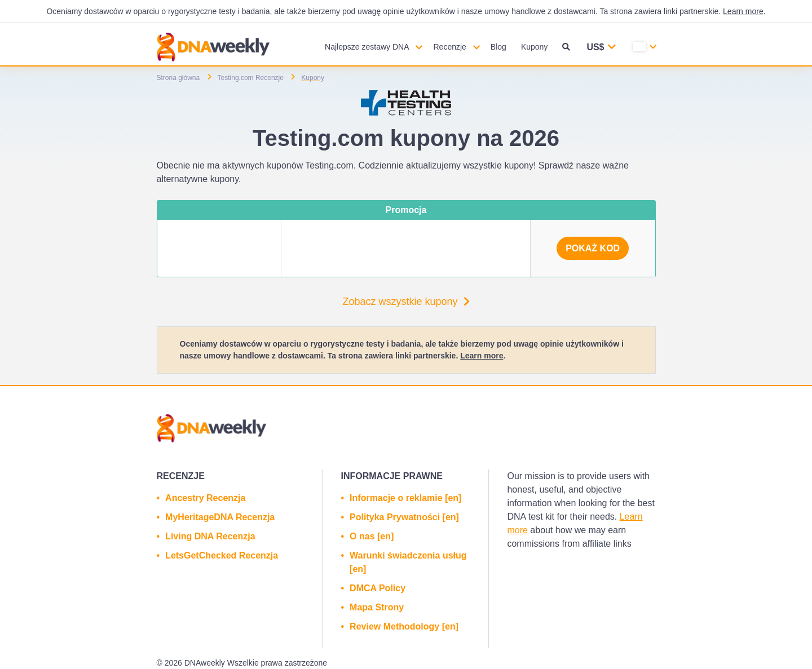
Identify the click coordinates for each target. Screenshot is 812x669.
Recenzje (449, 47)
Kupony (534, 47)
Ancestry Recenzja (205, 498)
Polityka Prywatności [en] (404, 517)
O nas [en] (372, 536)
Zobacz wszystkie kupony (406, 302)
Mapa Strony (377, 607)
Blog (498, 47)
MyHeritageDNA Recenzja (220, 517)
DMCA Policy (378, 588)
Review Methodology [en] (404, 626)
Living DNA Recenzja (210, 536)
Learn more (743, 11)
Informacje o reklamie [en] (405, 498)
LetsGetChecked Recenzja (222, 555)
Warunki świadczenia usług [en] (408, 562)
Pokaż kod (593, 248)
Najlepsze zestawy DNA (367, 47)
